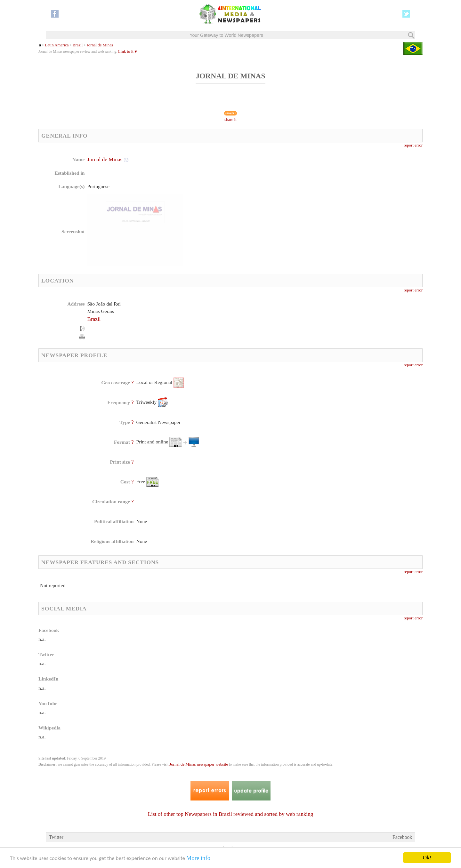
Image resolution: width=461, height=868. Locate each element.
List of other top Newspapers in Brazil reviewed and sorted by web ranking (230, 814)
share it (230, 120)
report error (413, 145)
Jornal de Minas (100, 45)
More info (198, 858)
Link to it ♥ (128, 52)
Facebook (402, 837)
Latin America (57, 45)
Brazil (78, 45)
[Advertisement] (281, 197)
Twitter (56, 837)
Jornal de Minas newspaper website (199, 764)
